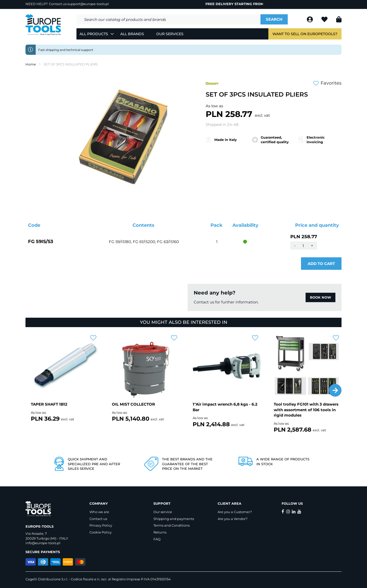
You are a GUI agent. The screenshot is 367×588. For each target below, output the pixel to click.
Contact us (98, 519)
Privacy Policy (101, 525)
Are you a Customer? (235, 512)
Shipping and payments (174, 519)
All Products (94, 34)
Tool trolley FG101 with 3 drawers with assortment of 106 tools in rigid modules (306, 410)
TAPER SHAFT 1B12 (49, 404)
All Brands (132, 34)
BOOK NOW (320, 297)
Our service (163, 512)
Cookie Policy (101, 532)
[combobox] (168, 19)
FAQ (157, 539)
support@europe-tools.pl (88, 4)
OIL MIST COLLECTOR (133, 404)
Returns (160, 532)
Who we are (99, 512)
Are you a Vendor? (233, 519)
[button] (335, 390)
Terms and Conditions (172, 525)
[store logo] (43, 25)
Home (31, 64)
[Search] (274, 19)
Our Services (170, 34)
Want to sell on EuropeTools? (305, 34)
